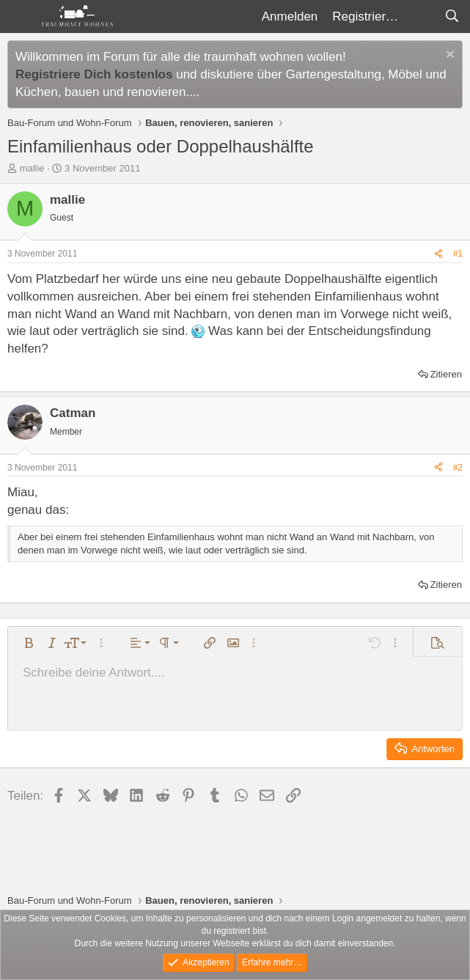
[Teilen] (438, 254)
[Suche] (452, 17)
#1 (458, 254)
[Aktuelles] (421, 17)
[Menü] (20, 17)
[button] (29, 643)
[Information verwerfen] (448, 56)
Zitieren (446, 374)
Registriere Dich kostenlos (94, 74)
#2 (458, 468)
